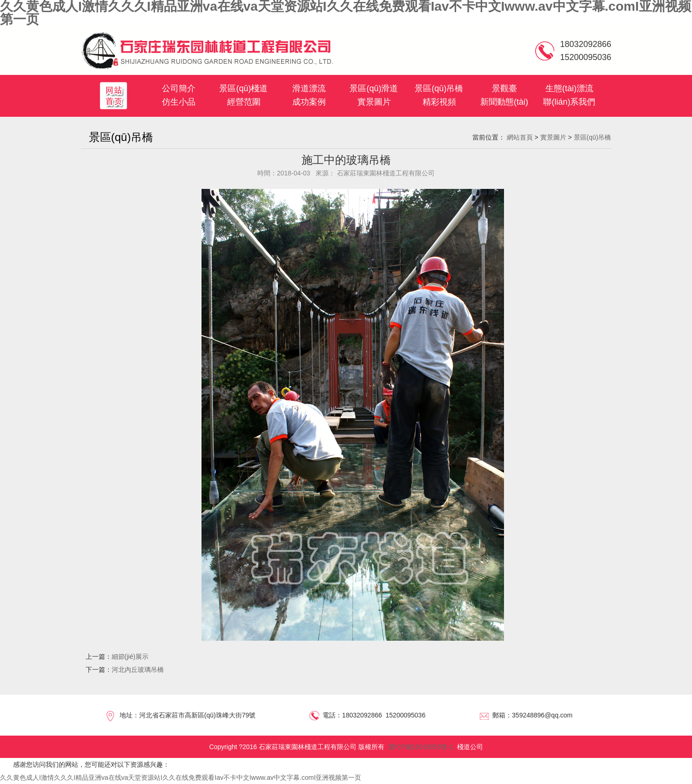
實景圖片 (374, 102)
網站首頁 (520, 137)
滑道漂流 (309, 88)
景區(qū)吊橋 (439, 88)
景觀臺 (504, 88)
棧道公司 (470, 747)
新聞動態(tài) (504, 102)
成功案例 (309, 102)
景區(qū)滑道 (374, 88)
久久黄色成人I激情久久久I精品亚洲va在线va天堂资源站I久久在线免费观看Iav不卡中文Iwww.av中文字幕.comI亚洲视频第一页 (181, 777)
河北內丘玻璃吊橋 (138, 670)
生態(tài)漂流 (569, 88)
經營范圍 (244, 102)
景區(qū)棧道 (243, 88)
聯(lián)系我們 (569, 102)
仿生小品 (179, 102)
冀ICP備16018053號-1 (421, 747)
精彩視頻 (439, 102)
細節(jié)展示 (130, 657)
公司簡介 (179, 88)
